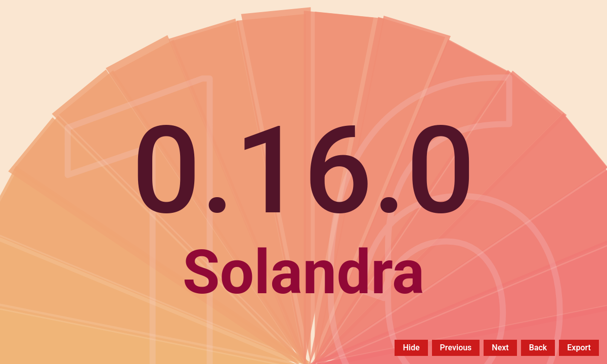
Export (579, 348)
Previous (456, 348)
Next (500, 348)
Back (538, 348)
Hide (411, 348)
